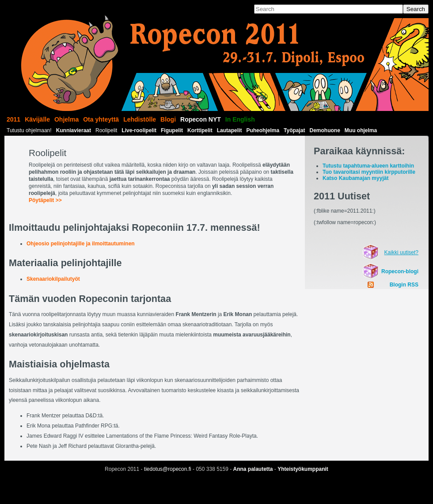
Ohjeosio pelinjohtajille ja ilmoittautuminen (81, 244)
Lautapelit (230, 130)
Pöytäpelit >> (45, 200)
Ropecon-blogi (400, 271)
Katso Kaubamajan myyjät (355, 178)
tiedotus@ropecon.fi (168, 469)
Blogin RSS (404, 285)
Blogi (168, 119)
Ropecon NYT (201, 119)
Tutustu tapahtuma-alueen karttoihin (368, 166)
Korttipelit (200, 130)
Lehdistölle (140, 119)
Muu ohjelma (361, 130)
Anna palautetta (253, 469)
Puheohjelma (263, 130)
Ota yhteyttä (101, 119)
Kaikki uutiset (400, 252)
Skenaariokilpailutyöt (53, 279)
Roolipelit (106, 130)
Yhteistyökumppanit (303, 469)
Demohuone (325, 130)
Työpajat (294, 130)
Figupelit (172, 130)
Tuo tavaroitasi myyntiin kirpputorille (369, 172)
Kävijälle (37, 119)
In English (240, 119)
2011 (13, 119)
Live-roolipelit (139, 130)
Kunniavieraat (74, 130)
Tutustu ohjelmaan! (29, 130)
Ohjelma (66, 119)
